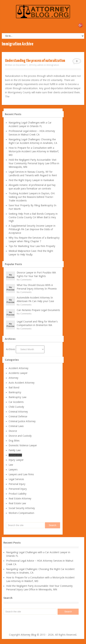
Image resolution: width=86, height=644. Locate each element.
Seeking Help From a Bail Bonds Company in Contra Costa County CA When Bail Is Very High (33, 217)
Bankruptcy (15, 392)
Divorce (13, 431)
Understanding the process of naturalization (35, 61)
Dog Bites (14, 441)
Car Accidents (16, 402)
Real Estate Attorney (20, 499)
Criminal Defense (18, 416)
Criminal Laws (16, 426)
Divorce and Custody (20, 436)
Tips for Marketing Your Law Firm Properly (32, 246)
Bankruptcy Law (17, 397)
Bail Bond (14, 388)
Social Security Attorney (22, 508)
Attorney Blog (28, 635)
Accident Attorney (19, 368)
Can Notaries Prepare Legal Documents (38, 310)
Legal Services (16, 479)
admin (40, 65)
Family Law (15, 450)
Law (11, 465)
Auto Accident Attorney (22, 383)
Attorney (13, 378)
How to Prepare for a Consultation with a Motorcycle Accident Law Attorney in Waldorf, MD (34, 151)
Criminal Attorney (18, 412)
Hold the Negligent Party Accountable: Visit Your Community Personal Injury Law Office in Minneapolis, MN (34, 163)
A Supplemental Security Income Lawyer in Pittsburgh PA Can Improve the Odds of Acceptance (32, 229)
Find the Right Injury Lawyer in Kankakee (31, 180)
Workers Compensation (21, 513)
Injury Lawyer (16, 460)
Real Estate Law (17, 503)
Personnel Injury (18, 489)
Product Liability (18, 494)
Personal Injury (17, 484)
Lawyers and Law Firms (21, 474)
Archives (11, 349)
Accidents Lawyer (18, 373)
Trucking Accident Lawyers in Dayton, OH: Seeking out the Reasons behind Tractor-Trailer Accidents (32, 197)
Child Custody (16, 407)
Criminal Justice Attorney (22, 421)
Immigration (53, 65)
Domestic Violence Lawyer (23, 445)
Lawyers (13, 470)
